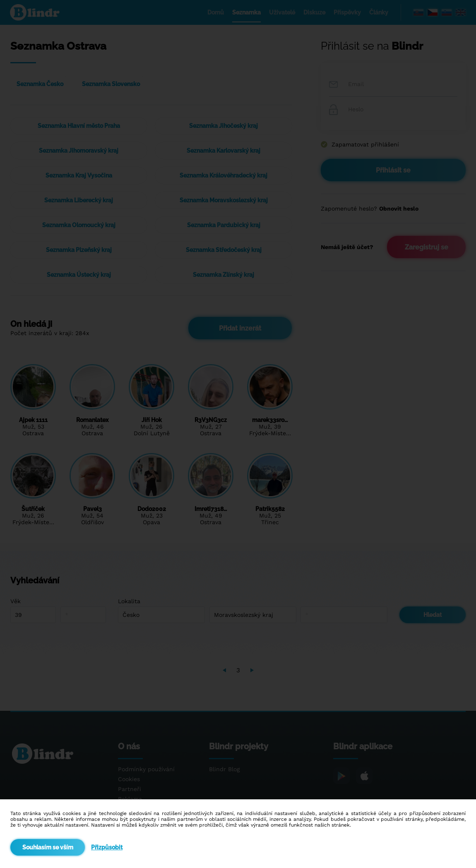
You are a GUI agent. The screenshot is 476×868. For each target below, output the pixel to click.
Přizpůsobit (107, 847)
